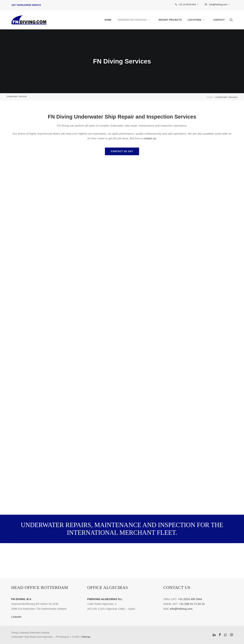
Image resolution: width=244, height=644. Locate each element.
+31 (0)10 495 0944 (190, 599)
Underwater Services (133, 20)
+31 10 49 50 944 (188, 5)
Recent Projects (170, 20)
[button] (231, 20)
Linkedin (16, 617)
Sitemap (86, 637)
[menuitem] (189, 5)
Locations (196, 20)
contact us (150, 138)
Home (108, 20)
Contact (219, 20)
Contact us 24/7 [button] (122, 151)
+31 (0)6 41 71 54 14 (192, 604)
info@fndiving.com (219, 5)
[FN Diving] (29, 20)
